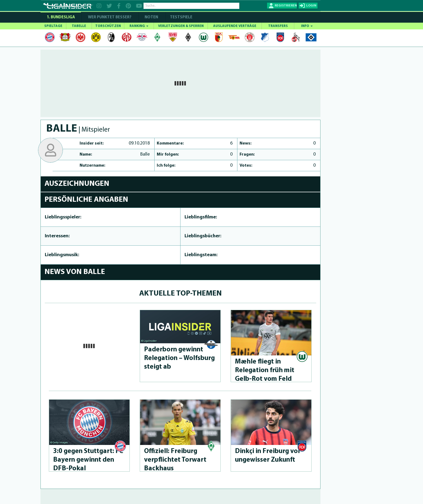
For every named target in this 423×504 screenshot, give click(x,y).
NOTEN (151, 17)
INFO (307, 26)
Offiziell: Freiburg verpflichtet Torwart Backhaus (175, 460)
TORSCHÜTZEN (108, 26)
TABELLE (79, 26)
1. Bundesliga (61, 17)
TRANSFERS (278, 26)
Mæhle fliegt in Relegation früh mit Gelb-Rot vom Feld (265, 370)
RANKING (139, 26)
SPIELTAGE (53, 26)
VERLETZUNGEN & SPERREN (181, 26)
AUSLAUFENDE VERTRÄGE (235, 26)
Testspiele (181, 17)
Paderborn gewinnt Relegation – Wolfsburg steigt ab (179, 358)
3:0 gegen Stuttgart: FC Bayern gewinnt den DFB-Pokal (88, 460)
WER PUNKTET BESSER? (110, 17)
